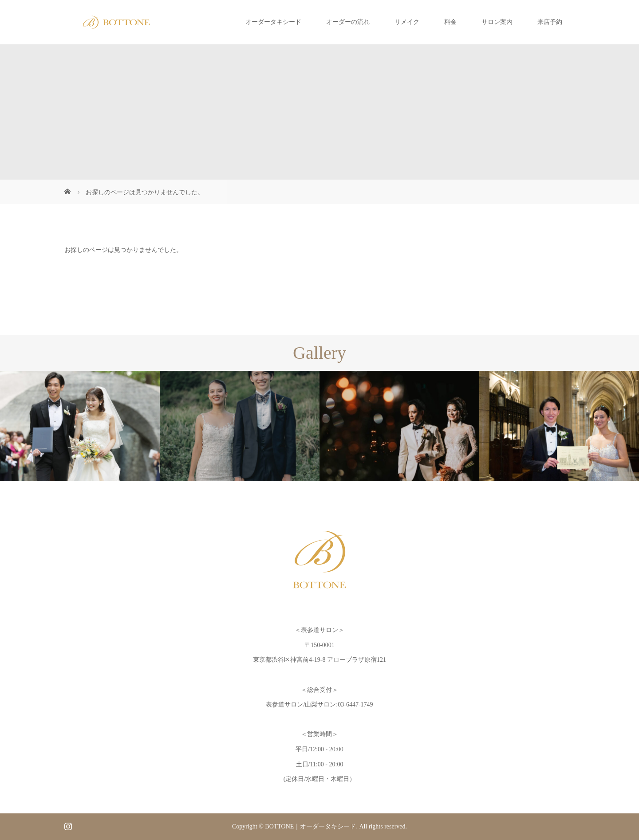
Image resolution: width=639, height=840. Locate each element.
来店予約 (550, 22)
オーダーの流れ (348, 22)
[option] (80, 426)
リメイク (407, 22)
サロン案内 (497, 22)
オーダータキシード (273, 22)
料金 (450, 22)
